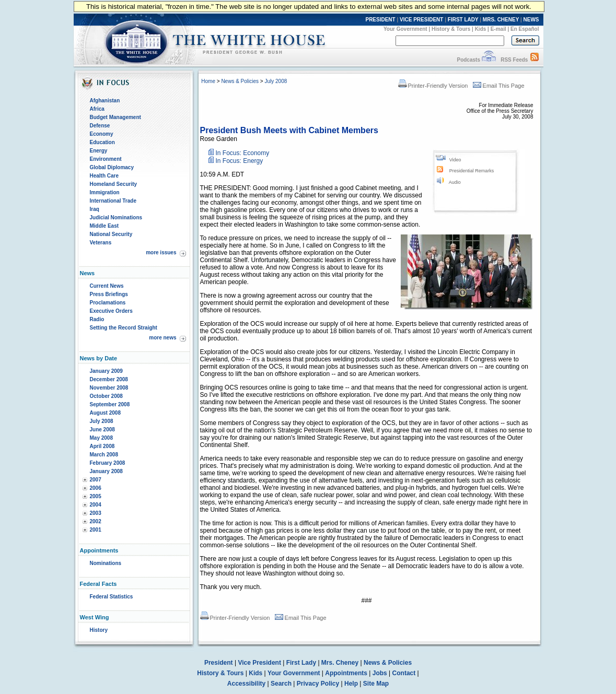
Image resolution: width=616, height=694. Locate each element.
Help (351, 684)
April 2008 (102, 446)
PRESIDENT (380, 20)
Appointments (346, 673)
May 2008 (101, 438)
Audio (455, 182)
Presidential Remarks (472, 171)
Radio (97, 319)
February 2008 (108, 463)
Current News (107, 286)
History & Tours (451, 29)
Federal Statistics (112, 597)
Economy (102, 134)
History (99, 630)
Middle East (104, 226)
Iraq (95, 209)
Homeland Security (114, 184)
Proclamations (108, 303)
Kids (481, 29)
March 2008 (104, 455)
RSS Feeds (514, 60)
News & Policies (240, 81)
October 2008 (106, 396)
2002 (96, 521)
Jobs (380, 673)
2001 (96, 530)
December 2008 (109, 379)
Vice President (259, 663)
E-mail (498, 29)
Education (102, 142)
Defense (100, 126)
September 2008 (110, 404)
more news (162, 338)
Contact (404, 673)
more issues (161, 252)
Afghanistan (105, 101)
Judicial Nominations (116, 217)
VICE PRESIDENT (421, 20)
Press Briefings (109, 294)
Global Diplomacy (112, 167)
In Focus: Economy (243, 153)
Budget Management (115, 117)
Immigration (105, 192)
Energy (99, 151)
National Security (111, 234)
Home (208, 81)
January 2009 (106, 371)
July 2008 (102, 421)
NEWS (531, 20)
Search (281, 684)
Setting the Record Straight (124, 328)
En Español (525, 29)
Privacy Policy (318, 684)
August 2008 (105, 413)
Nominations (106, 563)
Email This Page (499, 86)
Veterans (101, 243)
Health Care (104, 176)
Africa (97, 109)
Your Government (405, 29)
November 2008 (109, 388)
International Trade (113, 201)
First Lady (301, 663)
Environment (106, 159)
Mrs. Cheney (340, 663)
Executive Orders (111, 311)
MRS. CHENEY (501, 20)
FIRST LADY (463, 20)
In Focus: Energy (240, 161)
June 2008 (102, 430)
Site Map (376, 684)
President (219, 663)
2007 (96, 480)
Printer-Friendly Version (433, 86)
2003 (96, 513)
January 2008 (106, 471)
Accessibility (246, 684)
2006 (96, 488)
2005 (96, 496)
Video (455, 160)
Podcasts (468, 60)
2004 (96, 505)
